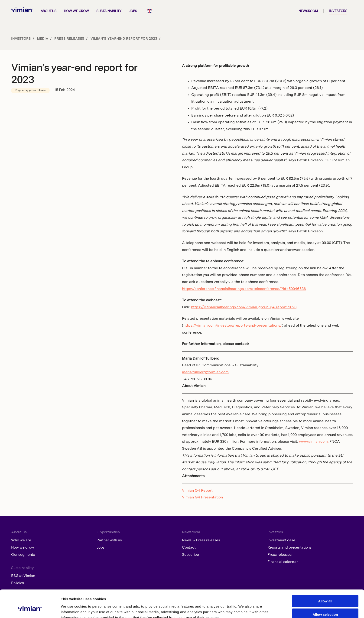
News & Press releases (201, 540)
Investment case (281, 540)
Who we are (21, 540)
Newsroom (308, 11)
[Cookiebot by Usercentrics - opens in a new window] (30, 609)
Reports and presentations (289, 548)
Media (42, 39)
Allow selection (325, 591)
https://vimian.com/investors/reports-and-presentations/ (233, 326)
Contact (189, 548)
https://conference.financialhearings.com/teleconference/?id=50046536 (244, 289)
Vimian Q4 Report (197, 491)
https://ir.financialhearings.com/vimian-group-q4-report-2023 (244, 307)
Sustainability (109, 11)
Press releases (69, 39)
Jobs (133, 11)
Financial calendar (283, 562)
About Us (19, 532)
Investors (338, 11)
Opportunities (108, 532)
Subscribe (190, 555)
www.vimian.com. (314, 442)
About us (49, 11)
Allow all (325, 577)
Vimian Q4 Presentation (202, 498)
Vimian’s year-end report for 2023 (124, 39)
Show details (241, 609)
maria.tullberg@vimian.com (205, 372)
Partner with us (109, 540)
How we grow (76, 11)
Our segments (23, 555)
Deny (325, 604)
